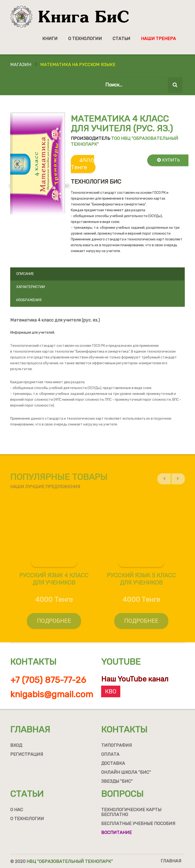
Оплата (110, 754)
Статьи (121, 39)
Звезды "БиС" (117, 781)
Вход (16, 745)
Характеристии (31, 287)
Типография (116, 745)
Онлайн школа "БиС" (126, 772)
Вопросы (122, 794)
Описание (25, 274)
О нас (17, 810)
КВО (111, 691)
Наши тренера (158, 39)
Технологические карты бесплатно (131, 812)
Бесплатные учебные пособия (138, 824)
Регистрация (27, 754)
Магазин (21, 65)
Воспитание (116, 833)
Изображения (29, 300)
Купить (168, 160)
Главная (30, 729)
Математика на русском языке (78, 65)
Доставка (113, 763)
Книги (50, 39)
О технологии (85, 39)
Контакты (124, 729)
